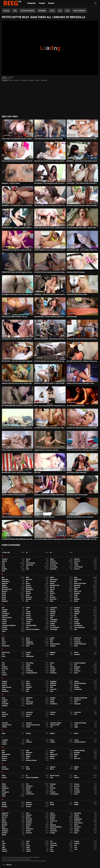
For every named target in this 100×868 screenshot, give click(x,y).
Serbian (77, 815)
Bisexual (4, 591)
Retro (52, 803)
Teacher (77, 841)
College (4, 620)
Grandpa (77, 687)
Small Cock (54, 821)
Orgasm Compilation (32, 778)
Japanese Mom (7, 725)
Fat (51, 665)
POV (27, 784)
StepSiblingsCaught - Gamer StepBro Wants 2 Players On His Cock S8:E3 (82, 250)
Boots (28, 595)
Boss (52, 595)
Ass (27, 567)
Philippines (5, 788)
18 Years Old (6, 552)
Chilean (28, 614)
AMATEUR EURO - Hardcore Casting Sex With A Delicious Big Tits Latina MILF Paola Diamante (18, 228)
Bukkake (77, 599)
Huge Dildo (29, 704)
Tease (4, 843)
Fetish (28, 667)
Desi (3, 640)
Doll (51, 642)
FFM (15, 11)
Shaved (28, 817)
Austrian (77, 569)
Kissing (28, 733)
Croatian (53, 625)
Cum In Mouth (54, 627)
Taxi (51, 841)
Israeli (4, 716)
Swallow (77, 831)
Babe (76, 578)
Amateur (53, 561)
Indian (4, 712)
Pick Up (28, 788)
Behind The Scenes (80, 583)
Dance (28, 638)
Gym (27, 691)
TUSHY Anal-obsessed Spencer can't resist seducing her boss (82, 139)
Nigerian (53, 767)
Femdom (5, 667)
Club (51, 618)
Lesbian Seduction (80, 742)
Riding (76, 803)
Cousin (28, 623)
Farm (3, 665)
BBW (27, 578)
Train (76, 849)
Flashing (53, 669)
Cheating (77, 612)
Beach (28, 583)
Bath (76, 581)
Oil (27, 776)
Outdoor (77, 778)
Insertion (53, 712)
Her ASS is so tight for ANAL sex (44, 517)
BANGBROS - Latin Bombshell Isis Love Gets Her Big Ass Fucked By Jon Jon (18, 205)
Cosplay (28, 622)
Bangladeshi (6, 581)
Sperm (76, 825)
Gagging (4, 681)
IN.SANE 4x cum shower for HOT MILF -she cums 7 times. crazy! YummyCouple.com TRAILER (82, 539)
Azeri (3, 571)
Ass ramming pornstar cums (75, 406)
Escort (52, 654)
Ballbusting (78, 579)
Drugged (53, 646)
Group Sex (53, 689)
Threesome (54, 845)
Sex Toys (5, 817)
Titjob (28, 847)
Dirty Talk (77, 640)
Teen (28, 843)
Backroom (29, 579)
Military (52, 756)
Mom (28, 758)
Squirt (28, 827)
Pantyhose (29, 786)
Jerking (4, 727)
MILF (3, 751)
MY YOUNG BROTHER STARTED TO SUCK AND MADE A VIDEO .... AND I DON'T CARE (18, 406)
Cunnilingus (54, 629)
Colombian (29, 620)
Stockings (53, 829)
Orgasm (4, 778)
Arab (3, 565)
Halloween (29, 698)
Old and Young (55, 776)
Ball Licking (54, 579)
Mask (52, 753)
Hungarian (77, 704)
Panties (4, 786)
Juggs (76, 727)
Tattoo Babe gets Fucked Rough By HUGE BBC (49, 139)
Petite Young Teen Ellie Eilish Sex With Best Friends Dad (18, 450)
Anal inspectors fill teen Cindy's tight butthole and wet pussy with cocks (18, 339)
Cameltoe (77, 608)
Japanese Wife (55, 725)
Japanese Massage (80, 723)
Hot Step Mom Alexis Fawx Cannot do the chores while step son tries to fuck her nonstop (82, 339)
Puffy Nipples (54, 794)
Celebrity (53, 612)
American (77, 561)
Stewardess (30, 829)
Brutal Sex (53, 599)
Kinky (4, 733)
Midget (28, 756)
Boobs (4, 595)
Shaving (53, 817)
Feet (75, 665)
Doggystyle (29, 642)
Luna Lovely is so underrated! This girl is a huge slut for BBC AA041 (18, 139)
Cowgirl (52, 623)
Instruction (78, 712)
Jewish (28, 727)
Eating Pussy (6, 652)
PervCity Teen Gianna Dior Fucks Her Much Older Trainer (82, 428)
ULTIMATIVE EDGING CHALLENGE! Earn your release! (18, 539)
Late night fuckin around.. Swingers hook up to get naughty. (82, 361)
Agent (52, 559)
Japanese (29, 723)
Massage (6, 11)
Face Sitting (30, 663)
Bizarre (28, 591)
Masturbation (6, 754)
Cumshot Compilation (28, 11)
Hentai (52, 700)
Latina (52, 740)
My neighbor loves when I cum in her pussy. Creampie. (18, 294)
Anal (60, 11)
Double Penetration (80, 644)
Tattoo (28, 841)
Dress (28, 646)
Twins (52, 851)
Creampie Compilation (9, 625)
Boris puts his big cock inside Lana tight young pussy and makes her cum (18, 428)
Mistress (5, 758)
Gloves (76, 685)
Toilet (52, 847)
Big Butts (29, 587)
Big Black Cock (55, 585)
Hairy (4, 698)
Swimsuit (29, 833)
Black (52, 591)
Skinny (4, 821)
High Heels (78, 700)
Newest (51, 3)
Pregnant (29, 792)
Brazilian (53, 597)
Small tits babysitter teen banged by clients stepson (50, 361)
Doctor (4, 642)
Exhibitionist (30, 656)
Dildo (52, 640)
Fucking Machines (32, 673)
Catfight (4, 612)
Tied (11, 80)
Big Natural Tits (7, 589)
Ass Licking (54, 567)
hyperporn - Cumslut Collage (11, 183)
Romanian (29, 805)
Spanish (28, 825)
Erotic (28, 654)
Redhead (29, 803)
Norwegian (5, 769)
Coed (76, 618)
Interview (44, 80)
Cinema (28, 616)
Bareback (53, 581)
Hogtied (4, 702)
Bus (27, 601)
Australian (53, 569)
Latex (28, 740)
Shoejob (77, 817)
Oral (75, 776)
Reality (4, 803)
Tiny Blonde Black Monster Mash (77, 294)
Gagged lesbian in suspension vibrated (46, 450)
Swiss (76, 833)
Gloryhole (53, 685)
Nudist (28, 769)
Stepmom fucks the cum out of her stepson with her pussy (18, 383)
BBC (3, 578)
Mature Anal (54, 754)
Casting (77, 610)
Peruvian (77, 786)
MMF (28, 751)
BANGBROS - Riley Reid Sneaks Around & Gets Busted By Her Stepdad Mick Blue (50, 294)
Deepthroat (78, 638)
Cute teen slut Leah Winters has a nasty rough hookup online (50, 161)
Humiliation (54, 704)
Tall (3, 841)
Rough (52, 805)
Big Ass (28, 585)
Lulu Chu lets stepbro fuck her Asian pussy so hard (50, 539)
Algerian (4, 561)
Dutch (76, 646)
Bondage (77, 593)
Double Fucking (55, 644)
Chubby (77, 614)
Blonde (4, 593)
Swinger (53, 833)
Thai (3, 845)
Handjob (53, 698)
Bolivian (53, 593)
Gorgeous (29, 687)
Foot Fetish (29, 671)
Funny (76, 673)
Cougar (76, 622)
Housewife (5, 704)
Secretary (5, 815)
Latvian (76, 740)
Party (52, 786)
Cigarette (5, 616)
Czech (4, 631)
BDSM (52, 578)
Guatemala (5, 691)
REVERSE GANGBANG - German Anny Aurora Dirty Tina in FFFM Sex (50, 339)
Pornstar (77, 790)
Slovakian (29, 821)
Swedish (4, 833)
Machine (53, 751)
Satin (28, 813)
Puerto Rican (30, 794)
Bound (4, 597)
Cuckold (4, 627)
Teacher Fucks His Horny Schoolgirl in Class (80, 383)
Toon (76, 847)
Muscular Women (31, 760)
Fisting (28, 669)
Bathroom (5, 583)
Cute (76, 629)
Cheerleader (6, 614)
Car (27, 610)
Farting (28, 665)
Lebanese (29, 742)
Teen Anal (53, 843)
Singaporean (78, 819)
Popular (42, 3)
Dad (3, 638)
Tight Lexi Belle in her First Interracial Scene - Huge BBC (50, 205)
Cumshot (16, 80)
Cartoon (53, 610)
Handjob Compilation (81, 698)
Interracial (24, 80)
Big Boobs (77, 585)
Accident (5, 559)
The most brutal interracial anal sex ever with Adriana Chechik (18, 161)
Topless (4, 849)
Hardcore (5, 700)
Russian (28, 806)
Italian (28, 716)
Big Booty (5, 587)
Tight (3, 847)
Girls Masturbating (80, 683)
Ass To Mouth (78, 567)
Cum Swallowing (79, 627)
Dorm (4, 644)
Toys (51, 849)
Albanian (77, 559)
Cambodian (54, 608)
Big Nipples (42, 11)
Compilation (54, 620)
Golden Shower (7, 687)
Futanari (4, 675)
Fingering (77, 667)
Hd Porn (9, 865)
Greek (28, 689)
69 (51, 552)
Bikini (76, 589)
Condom (77, 620)
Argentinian (30, 565)
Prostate (53, 792)
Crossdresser (78, 625)
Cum (27, 627)
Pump (76, 794)
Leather (4, 742)
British (4, 599)
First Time (5, 669)
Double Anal (30, 644)
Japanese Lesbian (56, 723)
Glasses (28, 685)
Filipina (52, 667)
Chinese (53, 614)
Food (3, 671)
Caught (28, 612)
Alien (28, 561)
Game (28, 681)
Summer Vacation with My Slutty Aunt (14, 495)
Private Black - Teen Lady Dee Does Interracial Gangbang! (82, 183)
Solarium (29, 823)
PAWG (4, 784)
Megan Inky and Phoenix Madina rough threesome (50, 228)
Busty (76, 601)
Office (4, 776)
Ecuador (28, 652)
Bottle (76, 595)
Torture (28, 849)
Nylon (76, 769)
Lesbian (52, 742)
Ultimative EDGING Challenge (76, 272)
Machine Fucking (79, 751)
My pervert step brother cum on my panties (80, 517)
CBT (3, 608)
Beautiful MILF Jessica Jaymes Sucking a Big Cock (18, 472)
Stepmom (5, 829)
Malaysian (29, 753)
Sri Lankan (77, 827)
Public (4, 794)
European (77, 654)
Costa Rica (53, 622)
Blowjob (31, 80)
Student (28, 831)
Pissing (76, 788)
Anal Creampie (31, 563)
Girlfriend (53, 683)
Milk (75, 756)
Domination (78, 642)
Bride (76, 597)
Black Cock (78, 591)
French (4, 673)
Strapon (77, 829)
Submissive (54, 831)
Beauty (52, 583)
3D (27, 552)
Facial (52, 663)
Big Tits (52, 589)
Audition (4, 569)
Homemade (30, 702)
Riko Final (37, 472)
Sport (4, 827)
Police (4, 790)
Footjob (52, 671)
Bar (27, 581)
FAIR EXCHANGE (72, 317)
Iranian (52, 714)
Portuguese (5, 792)
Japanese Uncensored (33, 725)
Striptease (5, 831)
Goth (52, 687)
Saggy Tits (5, 813)
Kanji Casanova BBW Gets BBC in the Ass (15, 317)
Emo (3, 654)
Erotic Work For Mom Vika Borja (76, 472)
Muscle (4, 760)
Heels (28, 700)
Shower (37, 80)
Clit (75, 616)
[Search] (95, 3)
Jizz (51, 727)
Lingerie (4, 744)
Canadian (5, 610)
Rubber (76, 805)
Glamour (4, 685)
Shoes (4, 819)
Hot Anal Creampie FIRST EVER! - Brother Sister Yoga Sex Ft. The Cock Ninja (82, 228)
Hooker (52, 702)
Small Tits (77, 821)
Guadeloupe (78, 689)
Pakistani (53, 784)
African (28, 559)
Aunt (27, 569)
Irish (76, 714)
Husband (5, 706)
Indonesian (29, 712)
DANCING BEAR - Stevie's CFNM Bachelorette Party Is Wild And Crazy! (50, 317)
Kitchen (52, 733)
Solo (51, 823)
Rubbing (4, 806)
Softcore (4, 823)
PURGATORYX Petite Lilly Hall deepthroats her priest (18, 272)
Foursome (77, 671)
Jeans (76, 725)
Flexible (77, 669)
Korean (76, 733)
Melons (76, 754)
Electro (76, 652)
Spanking (53, 825)
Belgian (4, 585)
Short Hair (29, 819)
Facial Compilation (80, 663)
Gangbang (53, 681)
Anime (52, 11)
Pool (51, 790)
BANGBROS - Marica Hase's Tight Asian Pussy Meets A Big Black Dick (82, 161)
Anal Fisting (54, 563)
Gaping (76, 681)
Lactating (5, 740)
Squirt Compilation (79, 11)
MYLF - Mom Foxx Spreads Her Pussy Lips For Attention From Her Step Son (50, 406)
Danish (52, 638)
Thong (28, 845)
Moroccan (77, 758)
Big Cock (77, 587)
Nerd (27, 767)
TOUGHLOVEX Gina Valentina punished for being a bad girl (50, 272)
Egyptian (53, 652)
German (4, 683)
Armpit (76, 565)
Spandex (5, 825)
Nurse (52, 769)
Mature (28, 754)
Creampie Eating (31, 625)
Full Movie (53, 673)
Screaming (78, 813)
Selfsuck (53, 815)
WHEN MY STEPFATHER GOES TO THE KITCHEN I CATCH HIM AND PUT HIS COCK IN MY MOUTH (50, 383)
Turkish (28, 851)
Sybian (4, 835)
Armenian (53, 565)
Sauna (52, 813)
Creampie (77, 623)
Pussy (4, 796)
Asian (67, 11)
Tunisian (4, 851)
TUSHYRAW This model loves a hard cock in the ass (18, 250)
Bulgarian (5, 601)
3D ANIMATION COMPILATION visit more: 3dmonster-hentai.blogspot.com (50, 428)
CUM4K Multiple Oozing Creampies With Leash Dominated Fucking (50, 250)
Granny (4, 689)
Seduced (29, 815)
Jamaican (5, 723)
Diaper (28, 640)
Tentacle (77, 843)
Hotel (76, 702)
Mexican (4, 756)
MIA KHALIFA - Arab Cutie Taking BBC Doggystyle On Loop (18, 361)
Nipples (77, 767)
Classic (52, 616)
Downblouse (6, 646)
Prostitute (77, 792)
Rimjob (4, 805)
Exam (4, 656)
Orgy (51, 778)
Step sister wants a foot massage (77, 495)
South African (78, 823)
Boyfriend (29, 597)
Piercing (53, 788)
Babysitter (5, 579)
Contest (4, 622)
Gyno (52, 691)
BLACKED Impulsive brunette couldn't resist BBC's (82, 205)
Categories (31, 3)
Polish (28, 790)
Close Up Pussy (7, 618)
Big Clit (52, 587)
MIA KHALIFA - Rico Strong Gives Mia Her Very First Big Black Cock (50, 183)
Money (52, 758)
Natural (4, 767)
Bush (52, 601)
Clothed (28, 618)
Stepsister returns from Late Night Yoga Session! (49, 495)
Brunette (29, 599)
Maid (3, 753)
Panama (77, 784)
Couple (4, 623)
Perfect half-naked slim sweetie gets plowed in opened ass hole (82, 450)
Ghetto (28, 683)
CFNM (28, 608)
